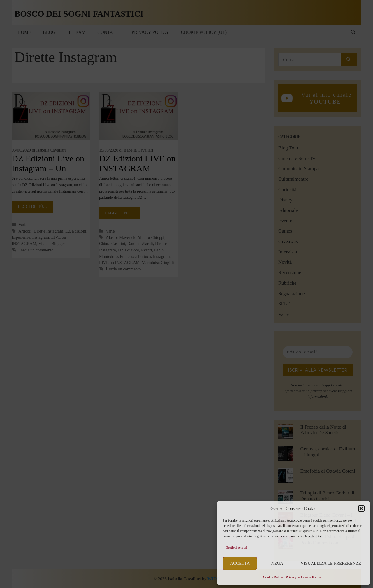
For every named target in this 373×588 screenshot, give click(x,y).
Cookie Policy (273, 577)
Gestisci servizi (236, 547)
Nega (277, 563)
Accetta (240, 563)
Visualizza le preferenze (331, 563)
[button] (361, 508)
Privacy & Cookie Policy (303, 577)
